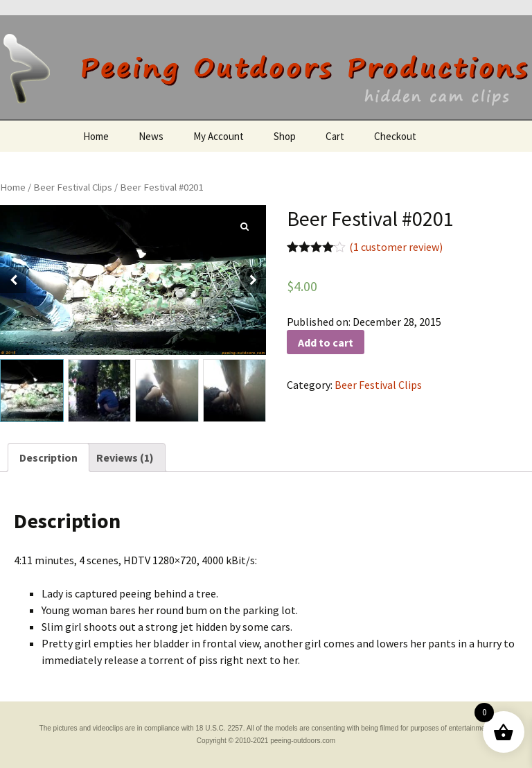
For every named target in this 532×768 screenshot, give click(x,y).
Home (96, 136)
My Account (219, 136)
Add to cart (326, 342)
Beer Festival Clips (73, 187)
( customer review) (396, 247)
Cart (335, 136)
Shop (285, 136)
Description (48, 457)
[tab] (48, 457)
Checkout (395, 136)
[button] (253, 280)
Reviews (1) (125, 457)
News (151, 136)
